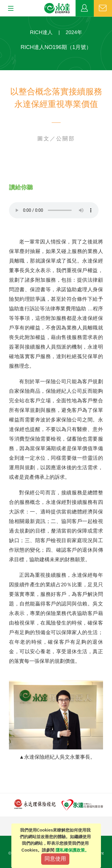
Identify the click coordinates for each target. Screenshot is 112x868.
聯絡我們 (103, 8)
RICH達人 (41, 32)
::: (2, 20)
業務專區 (85, 8)
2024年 (74, 32)
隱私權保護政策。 (72, 850)
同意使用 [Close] (55, 859)
